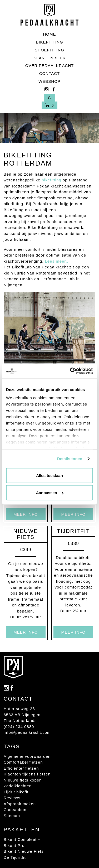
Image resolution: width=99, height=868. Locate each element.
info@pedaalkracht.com (27, 732)
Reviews (12, 798)
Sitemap (12, 816)
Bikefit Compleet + (22, 839)
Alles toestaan (49, 475)
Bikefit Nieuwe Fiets (24, 851)
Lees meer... (57, 261)
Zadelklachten (18, 786)
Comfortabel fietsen (23, 762)
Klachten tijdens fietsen (27, 774)
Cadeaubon (15, 810)
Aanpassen (50, 493)
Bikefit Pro (14, 845)
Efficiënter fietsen (21, 768)
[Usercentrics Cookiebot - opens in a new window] (71, 371)
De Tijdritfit (15, 857)
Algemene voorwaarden (27, 756)
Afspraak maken (20, 804)
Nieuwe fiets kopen (23, 780)
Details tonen (70, 459)
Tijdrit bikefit (16, 792)
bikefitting (51, 180)
